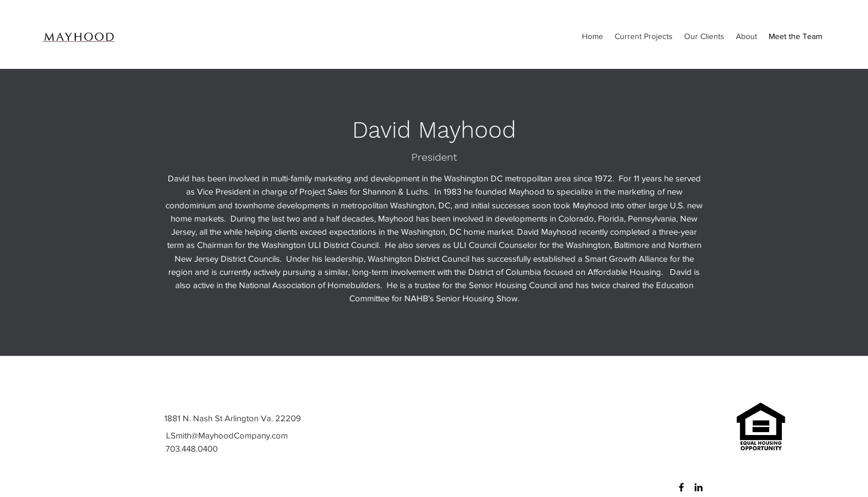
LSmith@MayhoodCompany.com (227, 435)
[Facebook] (681, 487)
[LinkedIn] (699, 487)
